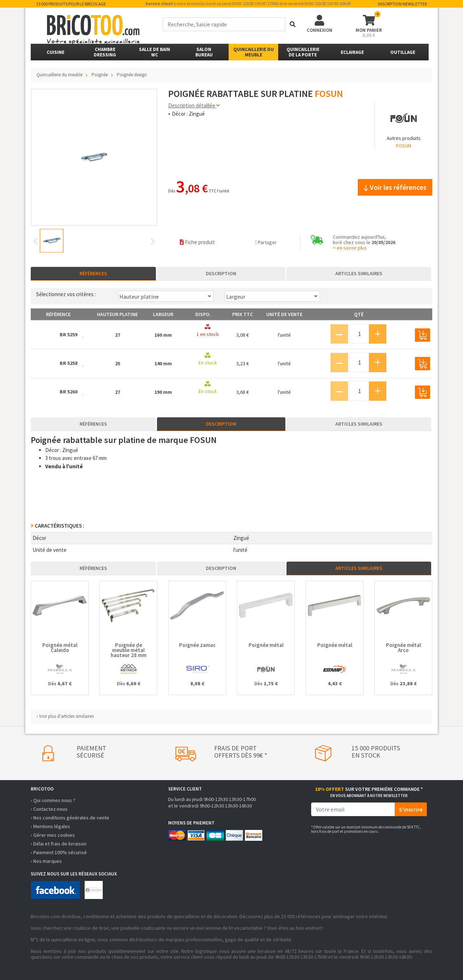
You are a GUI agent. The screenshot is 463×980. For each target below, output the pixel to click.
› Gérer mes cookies (53, 835)
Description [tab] (221, 273)
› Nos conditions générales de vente (70, 818)
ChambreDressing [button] (105, 52)
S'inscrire (411, 809)
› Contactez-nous (49, 809)
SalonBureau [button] (204, 52)
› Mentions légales (50, 826)
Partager (266, 242)
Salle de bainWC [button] (154, 52)
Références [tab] (93, 273)
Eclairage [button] (352, 52)
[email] (353, 809)
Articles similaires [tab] (359, 273)
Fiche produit (197, 242)
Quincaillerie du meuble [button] (254, 52)
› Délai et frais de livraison (59, 844)
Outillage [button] (403, 52)
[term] (224, 24)
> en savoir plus (350, 248)
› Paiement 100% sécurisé (59, 852)
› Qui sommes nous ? (53, 800)
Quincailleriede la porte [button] (303, 52)
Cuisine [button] (56, 52)
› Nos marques (46, 861)
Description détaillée (194, 105)
